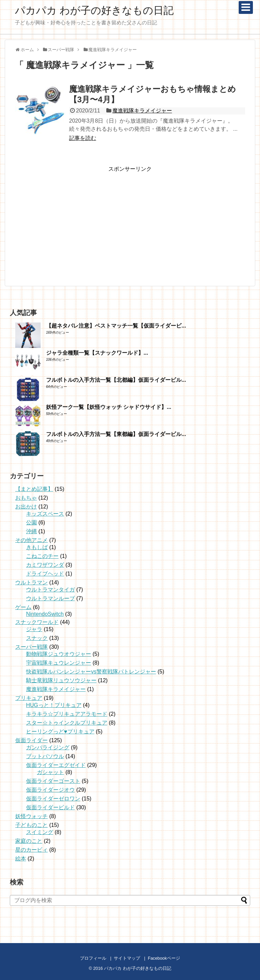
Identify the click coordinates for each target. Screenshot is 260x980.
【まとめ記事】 (34, 489)
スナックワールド (37, 622)
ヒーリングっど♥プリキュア (60, 732)
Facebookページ (164, 958)
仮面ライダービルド (50, 807)
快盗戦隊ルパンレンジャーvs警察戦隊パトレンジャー (91, 672)
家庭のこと (29, 841)
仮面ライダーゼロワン (53, 799)
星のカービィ (31, 850)
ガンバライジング (48, 747)
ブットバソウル (45, 756)
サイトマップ (127, 958)
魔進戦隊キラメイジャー (142, 111)
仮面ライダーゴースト (53, 781)
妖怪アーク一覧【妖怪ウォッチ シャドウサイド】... (109, 407)
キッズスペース (45, 514)
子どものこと (31, 825)
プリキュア (29, 698)
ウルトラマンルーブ (50, 598)
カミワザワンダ (45, 565)
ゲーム (23, 607)
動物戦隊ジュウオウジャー (59, 654)
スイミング (40, 832)
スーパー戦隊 (31, 647)
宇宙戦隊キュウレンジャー (59, 663)
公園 (31, 523)
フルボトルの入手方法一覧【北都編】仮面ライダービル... (116, 380)
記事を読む (83, 138)
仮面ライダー (31, 740)
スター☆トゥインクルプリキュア (67, 723)
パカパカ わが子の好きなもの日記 (94, 10)
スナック (37, 638)
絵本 (21, 859)
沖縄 (31, 531)
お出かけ (26, 507)
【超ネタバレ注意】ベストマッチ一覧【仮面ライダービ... (116, 326)
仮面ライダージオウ (50, 790)
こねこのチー (42, 556)
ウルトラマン (31, 582)
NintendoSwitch (45, 614)
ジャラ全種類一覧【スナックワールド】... (97, 353)
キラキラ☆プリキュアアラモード (67, 714)
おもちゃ (26, 498)
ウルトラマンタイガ (50, 590)
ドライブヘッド (45, 574)
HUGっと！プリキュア (54, 705)
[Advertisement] (130, 220)
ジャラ (34, 629)
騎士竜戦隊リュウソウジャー (61, 680)
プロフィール (93, 958)
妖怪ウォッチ (31, 816)
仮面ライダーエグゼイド (56, 765)
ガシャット (50, 772)
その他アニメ (31, 540)
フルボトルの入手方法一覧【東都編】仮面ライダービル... (116, 434)
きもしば (37, 547)
